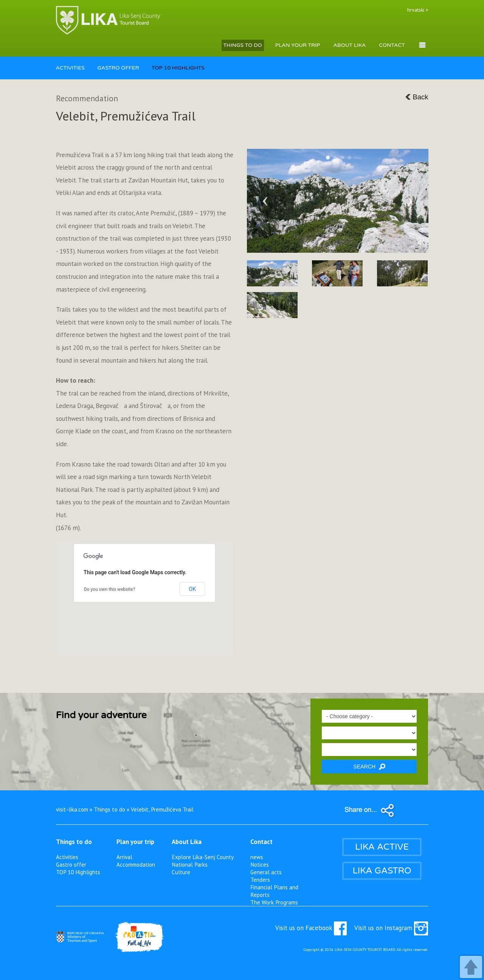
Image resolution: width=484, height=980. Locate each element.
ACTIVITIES (70, 68)
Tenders (260, 880)
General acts (266, 872)
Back (417, 97)
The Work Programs (274, 902)
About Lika (187, 842)
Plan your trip (135, 842)
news (257, 857)
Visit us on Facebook (311, 928)
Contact (261, 842)
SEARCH (369, 767)
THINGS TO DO (243, 45)
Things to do (74, 842)
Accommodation (136, 864)
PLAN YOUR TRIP (298, 45)
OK (192, 589)
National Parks (190, 864)
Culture (181, 872)
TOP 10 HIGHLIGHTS (178, 68)
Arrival (124, 857)
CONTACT (392, 45)
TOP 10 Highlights (78, 872)
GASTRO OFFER (118, 68)
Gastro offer (71, 864)
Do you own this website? (110, 589)
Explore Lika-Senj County (203, 857)
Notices (260, 864)
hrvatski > (418, 10)
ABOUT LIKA (349, 45)
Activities (67, 857)
